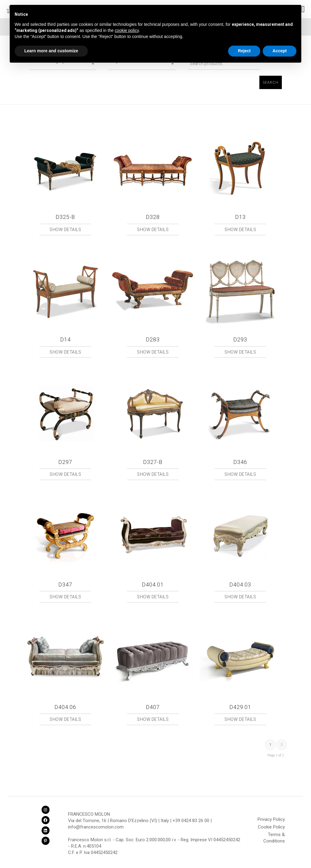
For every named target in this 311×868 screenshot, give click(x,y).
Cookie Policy (271, 827)
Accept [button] (280, 51)
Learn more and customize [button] (51, 51)
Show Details (65, 230)
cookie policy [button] (127, 30)
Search (271, 82)
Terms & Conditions (274, 835)
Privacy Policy (271, 819)
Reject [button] (244, 51)
